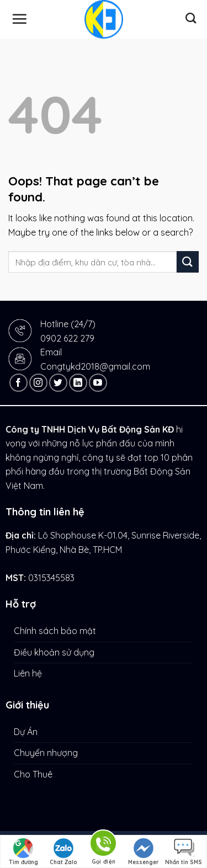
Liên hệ (28, 673)
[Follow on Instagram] (38, 383)
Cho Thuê (33, 774)
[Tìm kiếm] (191, 18)
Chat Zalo (63, 852)
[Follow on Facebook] (18, 383)
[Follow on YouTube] (98, 383)
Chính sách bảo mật (55, 631)
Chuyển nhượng (46, 753)
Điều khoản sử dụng (54, 652)
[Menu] (19, 19)
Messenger (144, 852)
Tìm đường (23, 852)
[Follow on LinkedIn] (78, 383)
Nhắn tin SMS (184, 852)
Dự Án (26, 732)
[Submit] (188, 262)
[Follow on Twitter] (58, 383)
